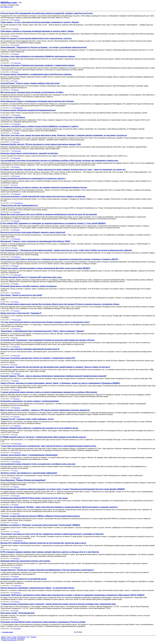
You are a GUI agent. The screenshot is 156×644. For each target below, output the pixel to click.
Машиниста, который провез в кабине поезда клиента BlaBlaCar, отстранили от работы (39, 126)
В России (17, 20)
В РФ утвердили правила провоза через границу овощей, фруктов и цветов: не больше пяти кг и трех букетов (50, 552)
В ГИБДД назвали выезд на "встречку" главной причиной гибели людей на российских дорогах (43, 437)
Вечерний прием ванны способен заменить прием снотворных (29, 286)
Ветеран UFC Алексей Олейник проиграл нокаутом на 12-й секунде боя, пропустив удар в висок (43, 543)
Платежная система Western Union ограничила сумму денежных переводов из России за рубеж (43, 622)
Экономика (17, 629)
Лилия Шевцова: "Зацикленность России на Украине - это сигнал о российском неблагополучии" (44, 47)
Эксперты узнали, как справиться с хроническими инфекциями (29, 473)
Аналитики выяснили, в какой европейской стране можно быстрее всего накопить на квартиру (43, 196)
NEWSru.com (9, 3)
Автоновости (18, 275)
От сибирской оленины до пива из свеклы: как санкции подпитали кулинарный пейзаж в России (44, 187)
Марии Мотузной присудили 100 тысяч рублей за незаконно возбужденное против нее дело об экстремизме (49, 214)
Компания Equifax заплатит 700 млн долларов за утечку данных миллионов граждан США (41, 144)
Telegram (34, 637)
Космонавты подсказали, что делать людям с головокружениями (30, 401)
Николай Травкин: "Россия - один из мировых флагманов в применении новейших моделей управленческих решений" (54, 376)
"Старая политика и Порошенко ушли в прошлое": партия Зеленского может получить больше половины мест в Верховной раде (58, 604)
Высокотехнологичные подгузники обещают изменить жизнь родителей (33, 232)
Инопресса (17, 124)
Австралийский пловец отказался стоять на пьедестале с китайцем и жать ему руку (38, 464)
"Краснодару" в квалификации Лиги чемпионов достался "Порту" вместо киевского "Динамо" (42, 331)
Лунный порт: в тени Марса (13, 117)
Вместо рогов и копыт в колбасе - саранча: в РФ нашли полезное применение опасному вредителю (45, 410)
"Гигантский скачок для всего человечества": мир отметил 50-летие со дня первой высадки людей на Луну (48, 446)
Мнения (16, 54)
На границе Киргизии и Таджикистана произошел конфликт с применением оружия (38, 65)
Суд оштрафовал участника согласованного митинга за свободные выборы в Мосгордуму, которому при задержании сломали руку (59, 161)
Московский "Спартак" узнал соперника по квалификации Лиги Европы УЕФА (35, 241)
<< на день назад (7, 632)
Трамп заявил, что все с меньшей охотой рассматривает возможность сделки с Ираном (40, 22)
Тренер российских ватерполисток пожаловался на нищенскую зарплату (33, 178)
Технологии (17, 63)
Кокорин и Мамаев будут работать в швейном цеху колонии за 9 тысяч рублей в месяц (39, 428)
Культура (17, 142)
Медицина (17, 115)
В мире (16, 29)
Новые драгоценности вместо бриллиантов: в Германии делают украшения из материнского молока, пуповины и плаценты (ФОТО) (59, 259)
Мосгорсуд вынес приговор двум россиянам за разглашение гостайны (32, 92)
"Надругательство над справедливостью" (19, 205)
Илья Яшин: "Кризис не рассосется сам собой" (21, 295)
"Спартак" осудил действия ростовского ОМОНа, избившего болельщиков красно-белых (40, 516)
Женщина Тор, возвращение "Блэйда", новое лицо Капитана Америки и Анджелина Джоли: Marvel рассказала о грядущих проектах (59, 507)
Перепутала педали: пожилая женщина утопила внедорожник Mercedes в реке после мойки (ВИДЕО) (45, 268)
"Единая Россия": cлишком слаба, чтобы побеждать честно (27, 419)
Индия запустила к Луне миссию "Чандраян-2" (21, 313)
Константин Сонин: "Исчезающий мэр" (18, 613)
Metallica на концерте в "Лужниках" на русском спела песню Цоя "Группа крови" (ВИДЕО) (40, 525)
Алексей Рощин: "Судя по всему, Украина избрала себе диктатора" (30, 83)
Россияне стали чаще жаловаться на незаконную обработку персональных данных (38, 56)
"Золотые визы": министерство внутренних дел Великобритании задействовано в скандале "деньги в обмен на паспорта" (55, 367)
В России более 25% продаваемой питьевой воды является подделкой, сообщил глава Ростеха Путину (47, 13)
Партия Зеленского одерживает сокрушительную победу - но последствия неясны (37, 588)
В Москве (14, 639)
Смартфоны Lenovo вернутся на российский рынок (24, 579)
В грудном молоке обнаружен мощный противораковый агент (28, 110)
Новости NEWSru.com (10, 640)
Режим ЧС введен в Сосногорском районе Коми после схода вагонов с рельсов (36, 38)
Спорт (16, 81)
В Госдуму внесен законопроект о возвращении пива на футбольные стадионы (36, 74)
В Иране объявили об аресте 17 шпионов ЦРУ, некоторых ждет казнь (31, 277)
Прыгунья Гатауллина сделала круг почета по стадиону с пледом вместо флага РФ (38, 358)
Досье (9, 637)
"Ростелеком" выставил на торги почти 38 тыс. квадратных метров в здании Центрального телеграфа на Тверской (52, 534)
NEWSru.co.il (5, 639)
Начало (3, 637)
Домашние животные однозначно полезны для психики (25, 561)
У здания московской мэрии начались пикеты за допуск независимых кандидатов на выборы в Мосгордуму (49, 392)
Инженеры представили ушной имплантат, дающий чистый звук (29, 153)
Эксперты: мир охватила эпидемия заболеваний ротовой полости (30, 349)
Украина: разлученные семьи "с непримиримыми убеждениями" (29, 455)
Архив (14, 637)
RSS (28, 637)
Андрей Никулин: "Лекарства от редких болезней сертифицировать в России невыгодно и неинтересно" (47, 570)
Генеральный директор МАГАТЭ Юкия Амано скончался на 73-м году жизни (34, 498)
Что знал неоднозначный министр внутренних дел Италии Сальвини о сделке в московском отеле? (45, 322)
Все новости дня (7, 7)
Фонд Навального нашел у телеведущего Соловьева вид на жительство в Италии (37, 101)
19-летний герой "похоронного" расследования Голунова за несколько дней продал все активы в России (47, 340)
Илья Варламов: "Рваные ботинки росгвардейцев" (23, 480)
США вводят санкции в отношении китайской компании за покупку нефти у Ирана (37, 31)
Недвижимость (18, 108)
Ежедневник (21, 637)
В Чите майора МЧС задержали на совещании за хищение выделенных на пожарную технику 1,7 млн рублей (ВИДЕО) (53, 223)
